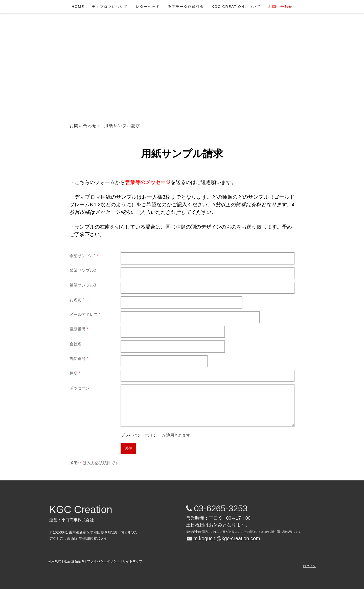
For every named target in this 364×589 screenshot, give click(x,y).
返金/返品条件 (74, 561)
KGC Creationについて (236, 7)
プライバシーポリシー (141, 435)
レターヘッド (148, 7)
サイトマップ (132, 561)
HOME (78, 7)
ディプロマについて (110, 7)
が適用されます (155, 435)
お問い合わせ (280, 7)
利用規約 (55, 561)
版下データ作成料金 (186, 7)
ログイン (309, 566)
